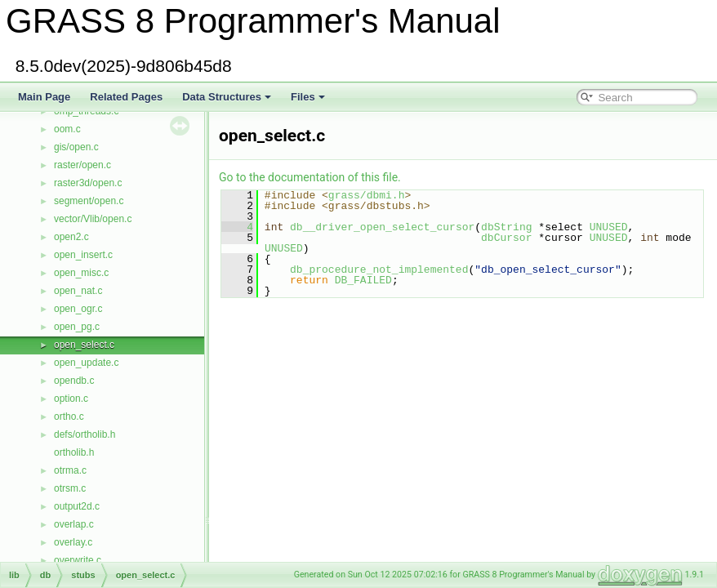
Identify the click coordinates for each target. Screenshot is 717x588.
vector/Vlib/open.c (93, 219)
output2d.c (77, 506)
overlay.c (73, 542)
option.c (71, 399)
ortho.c (69, 416)
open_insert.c (83, 255)
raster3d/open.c (88, 183)
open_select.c (84, 345)
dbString (506, 227)
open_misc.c (81, 273)
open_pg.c (77, 327)
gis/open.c (76, 147)
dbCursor (506, 238)
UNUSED (609, 227)
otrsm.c (70, 488)
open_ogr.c (78, 309)
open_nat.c (78, 291)
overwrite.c (78, 560)
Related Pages (126, 97)
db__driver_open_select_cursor (382, 227)
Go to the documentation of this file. (310, 177)
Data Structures (227, 97)
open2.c (71, 237)
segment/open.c (89, 201)
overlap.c (74, 524)
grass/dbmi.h (367, 195)
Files (308, 97)
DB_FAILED (363, 280)
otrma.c (70, 470)
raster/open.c (82, 165)
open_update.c (86, 363)
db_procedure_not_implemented (379, 269)
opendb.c (74, 381)
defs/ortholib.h (85, 434)
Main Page (44, 97)
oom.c (67, 129)
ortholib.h (74, 452)
